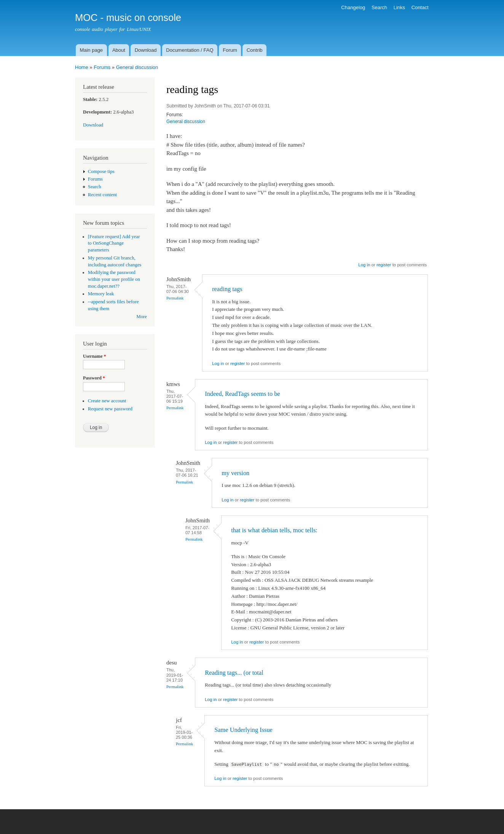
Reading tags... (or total (234, 673)
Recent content (102, 195)
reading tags (227, 289)
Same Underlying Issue (243, 730)
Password (94, 378)
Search (379, 7)
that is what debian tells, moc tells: (274, 530)
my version (235, 473)
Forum (230, 50)
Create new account (107, 401)
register (384, 265)
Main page (91, 50)
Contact (420, 7)
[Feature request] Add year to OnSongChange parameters (114, 243)
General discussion (137, 67)
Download (146, 50)
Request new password (110, 409)
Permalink (175, 298)
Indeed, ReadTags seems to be (242, 394)
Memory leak (101, 294)
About (119, 50)
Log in (364, 265)
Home (82, 67)
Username (94, 356)
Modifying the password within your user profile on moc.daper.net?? (114, 279)
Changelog (353, 7)
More (142, 317)
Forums (102, 67)
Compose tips (101, 171)
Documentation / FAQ (190, 50)
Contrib (255, 50)
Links (399, 7)
